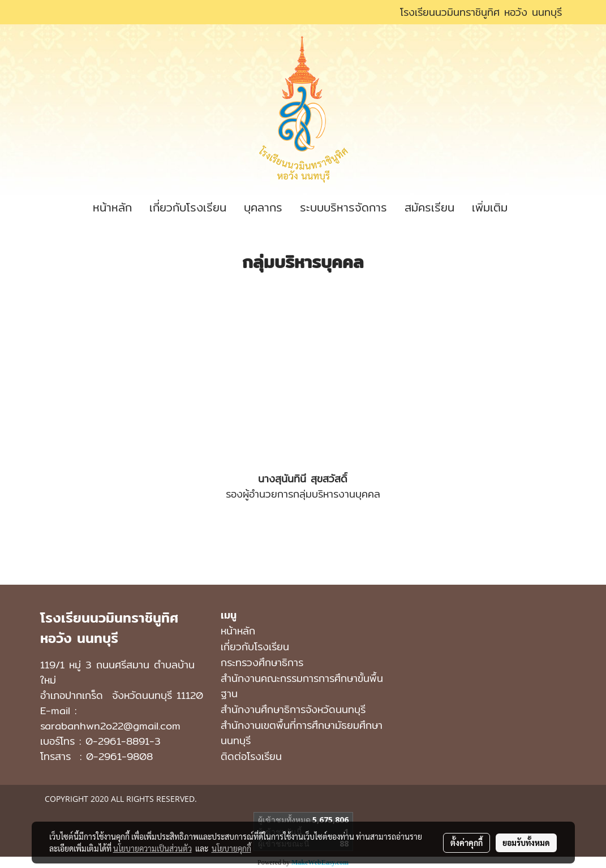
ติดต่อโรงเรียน (251, 756)
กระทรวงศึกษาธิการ (262, 662)
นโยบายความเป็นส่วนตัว (152, 848)
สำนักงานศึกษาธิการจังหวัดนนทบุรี (293, 709)
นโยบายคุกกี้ (231, 848)
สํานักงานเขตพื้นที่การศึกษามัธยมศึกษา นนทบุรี (302, 733)
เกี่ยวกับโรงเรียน (188, 207)
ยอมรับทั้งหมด (526, 843)
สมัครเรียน (429, 207)
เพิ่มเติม (490, 207)
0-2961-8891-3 (123, 741)
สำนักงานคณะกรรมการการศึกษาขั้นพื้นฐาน (302, 686)
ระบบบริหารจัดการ (343, 207)
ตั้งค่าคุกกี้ (467, 843)
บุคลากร (263, 207)
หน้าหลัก (112, 207)
